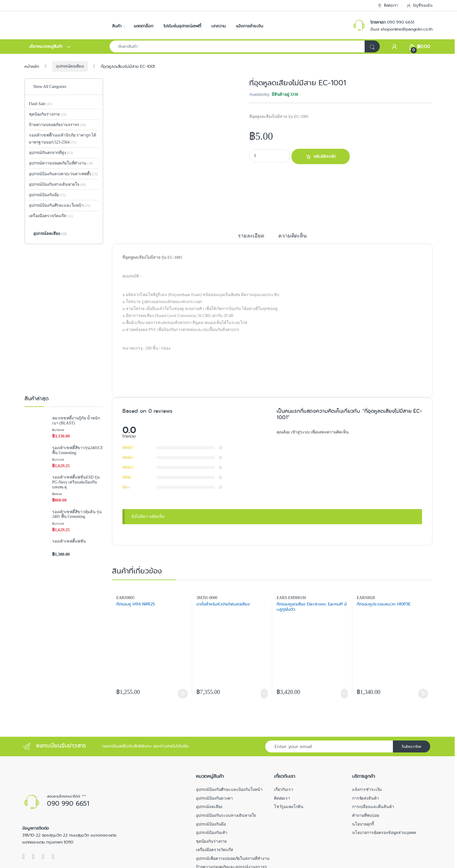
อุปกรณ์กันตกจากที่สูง (51, 153)
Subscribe (412, 704)
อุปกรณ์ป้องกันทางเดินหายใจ (57, 184)
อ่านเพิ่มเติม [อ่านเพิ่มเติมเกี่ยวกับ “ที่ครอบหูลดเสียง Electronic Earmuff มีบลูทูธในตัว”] (344, 651)
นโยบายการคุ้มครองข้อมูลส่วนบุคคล (384, 790)
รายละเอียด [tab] (251, 193)
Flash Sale (40, 104)
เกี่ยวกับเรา (284, 747)
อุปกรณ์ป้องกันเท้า (212, 790)
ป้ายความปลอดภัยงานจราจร (57, 125)
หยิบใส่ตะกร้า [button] (183, 651)
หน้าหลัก (32, 66)
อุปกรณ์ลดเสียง (70, 66)
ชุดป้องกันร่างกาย (48, 114)
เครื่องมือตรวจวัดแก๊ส (51, 216)
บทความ (218, 26)
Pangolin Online (42, 862)
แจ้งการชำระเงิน (250, 26)
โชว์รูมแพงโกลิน (289, 765)
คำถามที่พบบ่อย (366, 773)
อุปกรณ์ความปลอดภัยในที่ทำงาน (61, 163)
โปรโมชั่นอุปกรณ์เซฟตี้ (182, 26)
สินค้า (117, 26)
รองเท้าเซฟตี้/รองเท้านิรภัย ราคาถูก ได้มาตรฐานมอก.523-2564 (63, 139)
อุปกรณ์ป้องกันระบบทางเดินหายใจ (226, 773)
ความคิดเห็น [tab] (292, 193)
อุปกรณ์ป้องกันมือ (47, 195)
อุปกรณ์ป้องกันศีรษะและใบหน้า (60, 205)
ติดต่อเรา (388, 6)
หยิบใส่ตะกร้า (325, 156)
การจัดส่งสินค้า (365, 756)
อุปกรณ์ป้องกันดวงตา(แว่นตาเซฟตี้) (60, 174)
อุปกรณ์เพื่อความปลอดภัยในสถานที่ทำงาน (233, 816)
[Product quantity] (270, 156)
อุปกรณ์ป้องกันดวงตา (214, 756)
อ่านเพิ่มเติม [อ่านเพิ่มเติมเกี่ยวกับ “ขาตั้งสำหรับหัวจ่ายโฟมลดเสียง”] (264, 651)
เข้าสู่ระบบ (301, 390)
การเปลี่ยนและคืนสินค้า (373, 765)
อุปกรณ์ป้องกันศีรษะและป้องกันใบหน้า (229, 747)
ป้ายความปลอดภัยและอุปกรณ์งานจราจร (231, 825)
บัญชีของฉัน (419, 6)
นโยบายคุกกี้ (363, 782)
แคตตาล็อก (144, 26)
